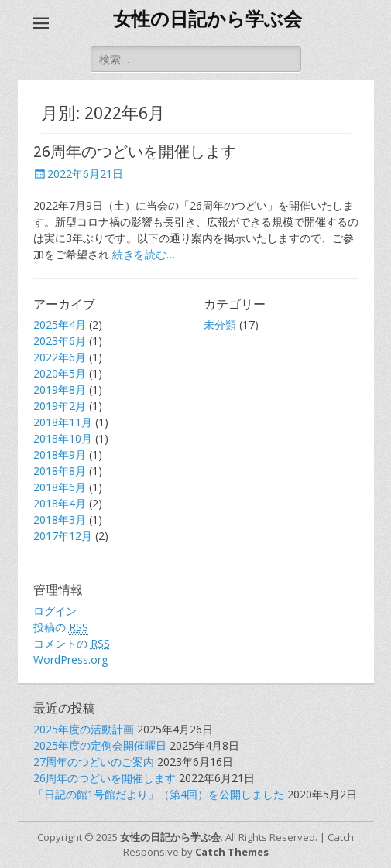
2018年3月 (60, 519)
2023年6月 (60, 341)
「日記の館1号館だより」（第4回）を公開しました (159, 794)
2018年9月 (60, 455)
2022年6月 (60, 357)
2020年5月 (60, 373)
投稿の (61, 627)
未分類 (220, 325)
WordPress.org (70, 660)
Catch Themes (232, 852)
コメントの (72, 644)
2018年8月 (60, 471)
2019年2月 (60, 406)
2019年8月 (60, 390)
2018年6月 (60, 487)
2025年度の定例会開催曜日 (100, 745)
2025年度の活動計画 (84, 729)
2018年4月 (60, 503)
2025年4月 (60, 325)
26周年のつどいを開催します (135, 152)
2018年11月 (63, 422)
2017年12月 (63, 536)
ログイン (55, 611)
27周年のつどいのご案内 (94, 762)
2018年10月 (63, 438)
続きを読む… (144, 254)
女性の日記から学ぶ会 (208, 19)
